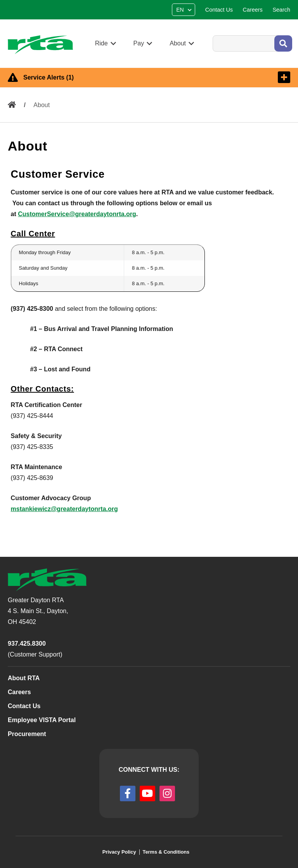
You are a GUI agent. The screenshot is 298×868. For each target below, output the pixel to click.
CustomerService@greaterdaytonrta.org (77, 214)
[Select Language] (185, 10)
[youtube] (147, 794)
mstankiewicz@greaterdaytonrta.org (64, 509)
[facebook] (128, 794)
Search (212, 35)
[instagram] (167, 794)
